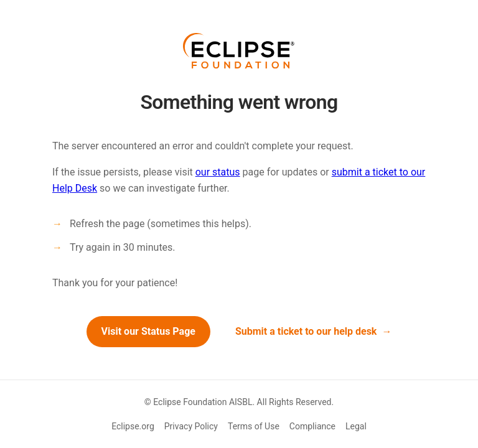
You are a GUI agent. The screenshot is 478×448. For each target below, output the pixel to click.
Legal (356, 426)
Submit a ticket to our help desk (306, 331)
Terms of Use (254, 426)
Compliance (312, 426)
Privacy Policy (191, 426)
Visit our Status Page (148, 331)
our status (218, 172)
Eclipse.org (133, 426)
